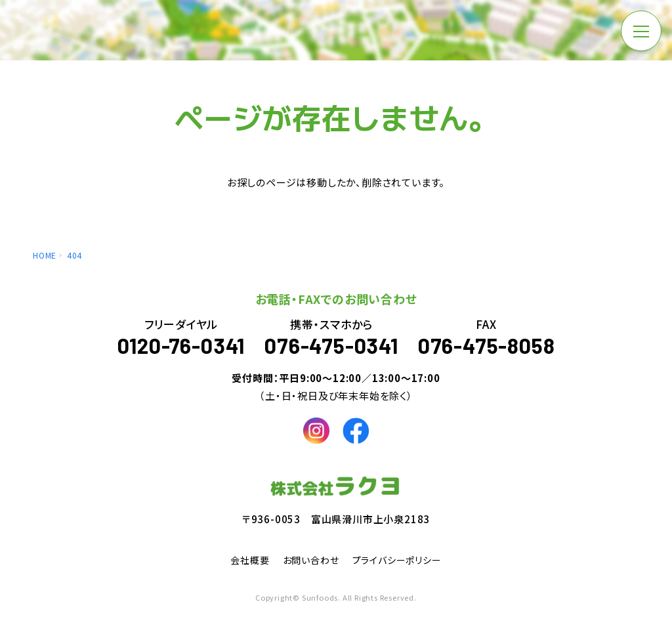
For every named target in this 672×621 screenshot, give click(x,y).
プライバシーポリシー (397, 565)
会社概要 (250, 565)
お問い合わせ (311, 565)
